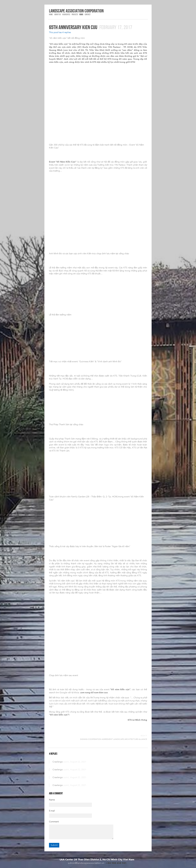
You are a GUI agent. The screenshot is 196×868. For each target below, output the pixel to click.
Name (52, 800)
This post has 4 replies (60, 32)
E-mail (52, 811)
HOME (51, 14)
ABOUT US (58, 14)
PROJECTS (75, 14)
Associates (66, 14)
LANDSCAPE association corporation (76, 11)
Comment (54, 822)
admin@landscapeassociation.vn (86, 863)
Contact (88, 14)
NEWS (81, 14)
